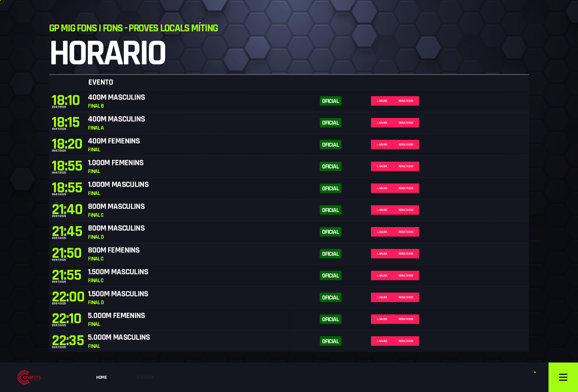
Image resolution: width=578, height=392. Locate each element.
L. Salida (425, 54)
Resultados (460, 54)
